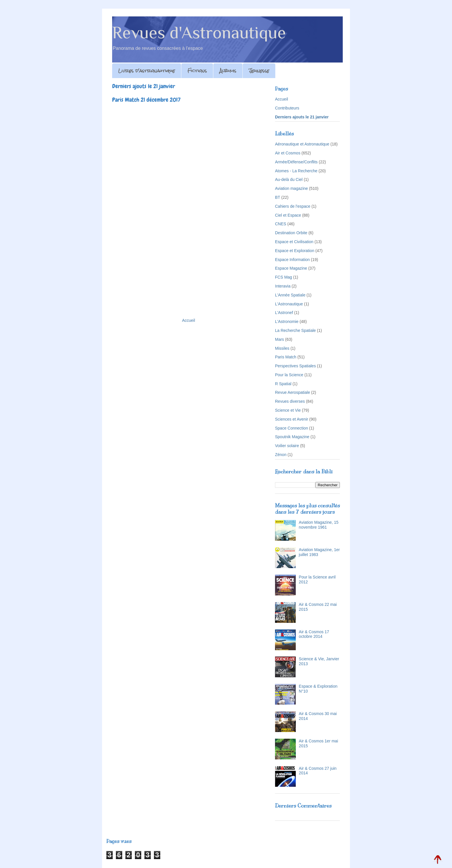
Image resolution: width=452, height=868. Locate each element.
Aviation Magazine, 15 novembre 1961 (319, 525)
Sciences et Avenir (292, 419)
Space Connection (291, 428)
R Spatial (283, 384)
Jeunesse (259, 71)
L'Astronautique (289, 304)
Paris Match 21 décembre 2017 (146, 100)
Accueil (188, 320)
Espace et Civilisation (294, 242)
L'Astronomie (287, 322)
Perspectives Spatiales (295, 366)
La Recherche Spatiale (295, 330)
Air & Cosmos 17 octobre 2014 (314, 634)
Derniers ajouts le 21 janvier (302, 117)
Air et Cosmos (288, 153)
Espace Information (292, 260)
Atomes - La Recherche (296, 171)
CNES (281, 224)
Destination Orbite (291, 233)
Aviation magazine (291, 188)
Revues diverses (290, 401)
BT (278, 197)
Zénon (281, 455)
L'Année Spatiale (290, 295)
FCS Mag (284, 277)
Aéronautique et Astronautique (302, 144)
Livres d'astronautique (147, 71)
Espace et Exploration (295, 251)
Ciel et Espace (288, 215)
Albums (228, 71)
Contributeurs (287, 108)
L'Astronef (284, 313)
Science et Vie (288, 410)
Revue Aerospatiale (292, 392)
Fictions (197, 71)
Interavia (283, 286)
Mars (279, 339)
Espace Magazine (291, 268)
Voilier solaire (287, 446)
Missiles (282, 348)
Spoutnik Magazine (292, 437)
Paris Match (286, 357)
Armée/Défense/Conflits (296, 162)
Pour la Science (289, 375)
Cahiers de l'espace (293, 206)
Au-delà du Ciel (289, 179)
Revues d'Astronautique (199, 32)
